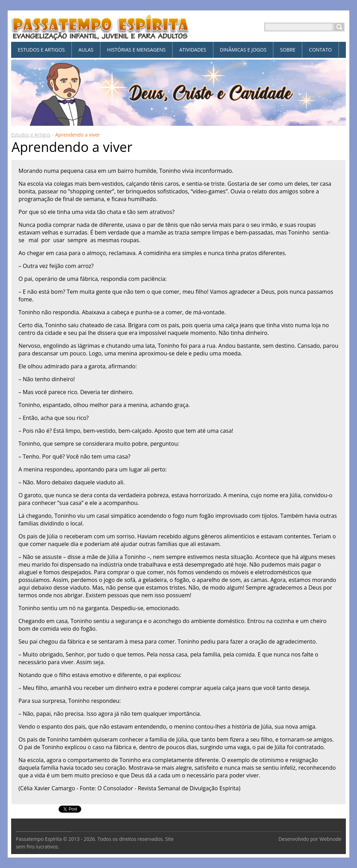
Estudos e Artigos (31, 135)
